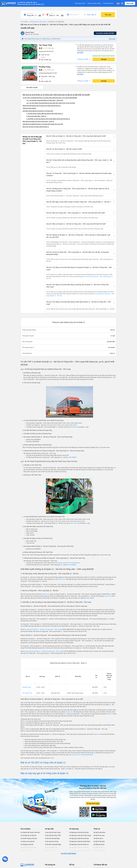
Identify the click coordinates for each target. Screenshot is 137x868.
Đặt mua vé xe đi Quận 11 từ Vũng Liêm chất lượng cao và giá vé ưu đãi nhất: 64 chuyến (56, 95)
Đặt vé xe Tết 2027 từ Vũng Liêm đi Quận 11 (36, 127)
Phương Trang (75, 427)
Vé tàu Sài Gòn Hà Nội (52, 841)
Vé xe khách (24, 22)
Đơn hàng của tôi (80, 3)
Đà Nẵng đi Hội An (99, 844)
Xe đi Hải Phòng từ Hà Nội (28, 847)
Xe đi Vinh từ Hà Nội (27, 850)
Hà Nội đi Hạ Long (99, 835)
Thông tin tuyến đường (29, 108)
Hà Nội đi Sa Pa (98, 838)
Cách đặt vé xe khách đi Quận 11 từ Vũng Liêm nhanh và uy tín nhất (43, 124)
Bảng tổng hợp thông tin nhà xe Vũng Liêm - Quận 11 (38, 121)
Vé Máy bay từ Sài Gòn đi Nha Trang (80, 835)
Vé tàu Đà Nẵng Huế (51, 847)
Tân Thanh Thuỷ (75, 523)
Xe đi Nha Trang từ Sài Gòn (29, 838)
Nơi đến (51, 14)
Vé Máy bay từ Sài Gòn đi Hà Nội (79, 838)
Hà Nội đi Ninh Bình (99, 832)
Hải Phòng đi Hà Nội (100, 850)
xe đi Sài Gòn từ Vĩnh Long (37, 22)
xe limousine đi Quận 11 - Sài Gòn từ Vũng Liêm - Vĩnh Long (43, 629)
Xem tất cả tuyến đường (68, 853)
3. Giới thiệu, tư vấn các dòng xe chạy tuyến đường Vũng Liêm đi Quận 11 (48, 119)
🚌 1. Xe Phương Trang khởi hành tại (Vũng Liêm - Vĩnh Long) (45, 100)
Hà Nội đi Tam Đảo (99, 841)
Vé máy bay (74, 829)
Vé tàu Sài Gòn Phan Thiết (53, 835)
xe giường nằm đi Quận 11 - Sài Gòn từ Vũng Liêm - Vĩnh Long (44, 651)
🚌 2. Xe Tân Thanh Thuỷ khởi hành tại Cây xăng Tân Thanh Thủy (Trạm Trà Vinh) (51, 103)
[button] (81, 136)
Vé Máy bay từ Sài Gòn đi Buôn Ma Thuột (80, 851)
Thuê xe (97, 829)
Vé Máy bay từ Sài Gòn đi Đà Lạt (79, 844)
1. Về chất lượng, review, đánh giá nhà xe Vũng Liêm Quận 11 (45, 114)
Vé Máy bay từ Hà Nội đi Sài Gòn (79, 832)
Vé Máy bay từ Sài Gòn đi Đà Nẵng (80, 841)
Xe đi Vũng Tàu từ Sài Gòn (29, 835)
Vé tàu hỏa (49, 829)
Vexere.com (62, 579)
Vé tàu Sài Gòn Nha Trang (53, 832)
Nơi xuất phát (30, 14)
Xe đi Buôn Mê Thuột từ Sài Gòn (30, 832)
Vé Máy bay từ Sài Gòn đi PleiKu (79, 847)
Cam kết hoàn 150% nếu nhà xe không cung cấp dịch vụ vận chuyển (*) (30, 3)
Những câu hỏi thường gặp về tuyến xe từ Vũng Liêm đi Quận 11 (42, 106)
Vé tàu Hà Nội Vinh (51, 850)
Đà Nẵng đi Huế (98, 847)
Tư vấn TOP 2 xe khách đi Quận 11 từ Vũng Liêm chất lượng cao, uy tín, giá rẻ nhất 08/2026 (50, 98)
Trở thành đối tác (109, 3)
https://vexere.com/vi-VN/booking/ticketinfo (81, 755)
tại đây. (52, 758)
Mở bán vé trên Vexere (94, 3)
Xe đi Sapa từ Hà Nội (27, 844)
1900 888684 (73, 457)
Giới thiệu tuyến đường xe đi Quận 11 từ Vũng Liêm (38, 111)
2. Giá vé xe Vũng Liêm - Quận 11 (36, 116)
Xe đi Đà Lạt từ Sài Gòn (28, 841)
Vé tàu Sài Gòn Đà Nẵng (52, 838)
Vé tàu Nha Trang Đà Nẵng (53, 844)
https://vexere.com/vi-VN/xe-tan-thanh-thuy (67, 563)
